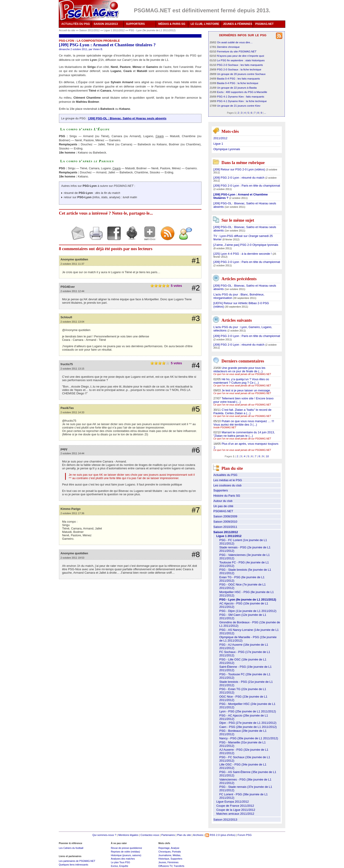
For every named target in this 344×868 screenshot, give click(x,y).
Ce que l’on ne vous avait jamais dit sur (242, 374)
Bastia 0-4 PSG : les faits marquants (238, 78)
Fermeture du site (237, 51)
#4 (196, 365)
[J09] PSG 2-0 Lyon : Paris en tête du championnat (247, 186)
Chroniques (165, 852)
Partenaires (168, 835)
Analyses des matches (123, 859)
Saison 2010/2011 (225, 527)
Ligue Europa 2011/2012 (232, 802)
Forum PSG (245, 835)
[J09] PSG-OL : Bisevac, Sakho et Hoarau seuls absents (127, 118)
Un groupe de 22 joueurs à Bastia (237, 88)
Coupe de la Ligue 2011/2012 (236, 810)
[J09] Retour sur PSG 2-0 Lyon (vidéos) (240, 169)
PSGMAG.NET (264, 24)
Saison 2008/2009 (225, 516)
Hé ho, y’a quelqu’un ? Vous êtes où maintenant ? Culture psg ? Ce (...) (241, 381)
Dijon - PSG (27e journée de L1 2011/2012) (248, 723)
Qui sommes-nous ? (104, 835)
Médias (176, 855)
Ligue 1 (218, 144)
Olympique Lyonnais (227, 149)
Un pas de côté (223, 506)
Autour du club (223, 501)
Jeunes (162, 862)
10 (267, 456)
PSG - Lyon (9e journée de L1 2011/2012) (152, 30)
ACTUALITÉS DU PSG (75, 24)
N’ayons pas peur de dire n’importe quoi (241, 56)
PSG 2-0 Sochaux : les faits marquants (240, 65)
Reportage (164, 848)
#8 (196, 555)
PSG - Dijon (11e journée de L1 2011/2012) (248, 611)
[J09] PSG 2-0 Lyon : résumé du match (239, 178)
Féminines (173, 862)
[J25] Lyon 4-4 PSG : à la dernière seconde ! (243, 254)
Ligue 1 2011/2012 (115, 30)
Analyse (175, 848)
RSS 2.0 (213, 835)
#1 (196, 261)
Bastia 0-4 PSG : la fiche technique (238, 83)
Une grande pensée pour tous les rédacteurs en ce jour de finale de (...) (239, 370)
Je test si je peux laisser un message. (246, 390)
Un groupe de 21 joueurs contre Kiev (239, 106)
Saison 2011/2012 (90, 30)
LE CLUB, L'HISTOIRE (205, 24)
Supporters (221, 490)
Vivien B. (98, 49)
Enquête (124, 866)
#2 (196, 288)
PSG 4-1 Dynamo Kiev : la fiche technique (242, 101)
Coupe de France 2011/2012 (235, 806)
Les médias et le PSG (228, 480)
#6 (196, 450)
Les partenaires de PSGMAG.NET (77, 861)
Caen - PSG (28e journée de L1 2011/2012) (248, 727)
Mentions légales (128, 835)
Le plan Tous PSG (121, 862)
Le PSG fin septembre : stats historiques (241, 60)
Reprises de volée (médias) (125, 852)
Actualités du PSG (225, 475)
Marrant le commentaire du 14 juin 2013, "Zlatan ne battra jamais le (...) (244, 434)
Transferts (179, 866)
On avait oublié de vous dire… (235, 42)
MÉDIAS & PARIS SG (172, 24)
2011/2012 (220, 138)
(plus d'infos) (228, 835)
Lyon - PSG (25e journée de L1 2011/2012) (248, 711)
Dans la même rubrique (243, 163)
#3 (196, 318)
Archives (198, 835)
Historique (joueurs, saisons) (126, 855)
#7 (196, 510)
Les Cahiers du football (71, 848)
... (265, 113)
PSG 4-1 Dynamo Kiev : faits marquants (241, 96)
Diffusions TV (165, 866)
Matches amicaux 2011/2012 (235, 814)
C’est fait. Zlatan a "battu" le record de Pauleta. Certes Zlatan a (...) (242, 411)
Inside (225, 428)
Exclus (114, 866)
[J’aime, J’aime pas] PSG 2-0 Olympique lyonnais (246, 245)
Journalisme (165, 855)
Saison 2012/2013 (225, 820)
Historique (164, 859)
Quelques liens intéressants (73, 865)
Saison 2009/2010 (225, 522)
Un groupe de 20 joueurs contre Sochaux (241, 74)
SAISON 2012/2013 (106, 24)
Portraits (176, 852)
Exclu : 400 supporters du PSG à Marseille (242, 92)
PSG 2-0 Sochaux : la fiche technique (239, 69)
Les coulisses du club (227, 485)
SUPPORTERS (135, 24)
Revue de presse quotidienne (126, 848)
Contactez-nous (150, 835)
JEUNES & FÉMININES (238, 24)
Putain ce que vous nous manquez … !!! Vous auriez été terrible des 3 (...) (244, 423)
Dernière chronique (228, 47)
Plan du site (184, 835)
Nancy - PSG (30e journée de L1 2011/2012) (249, 738)
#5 (196, 409)
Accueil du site (67, 30)
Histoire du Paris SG (227, 496)
